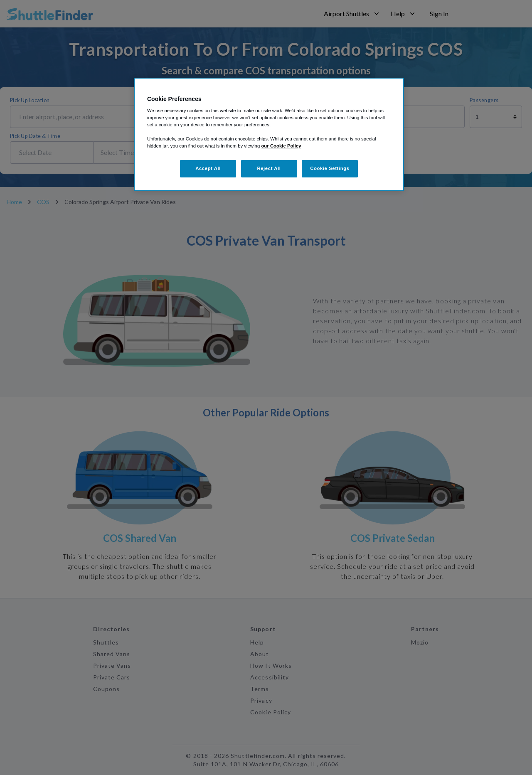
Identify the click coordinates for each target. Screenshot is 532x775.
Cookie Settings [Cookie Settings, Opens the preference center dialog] (330, 168)
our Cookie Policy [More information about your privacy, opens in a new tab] (281, 146)
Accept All (208, 168)
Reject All (269, 168)
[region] (269, 135)
